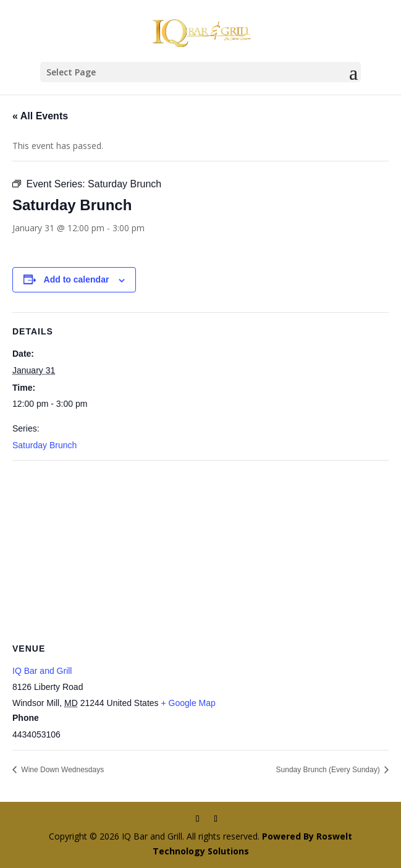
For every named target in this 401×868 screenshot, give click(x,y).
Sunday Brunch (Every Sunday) (329, 770)
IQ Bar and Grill (42, 671)
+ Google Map (188, 703)
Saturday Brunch (44, 445)
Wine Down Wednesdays (61, 770)
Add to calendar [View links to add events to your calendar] (77, 279)
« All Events (40, 116)
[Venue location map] (200, 550)
